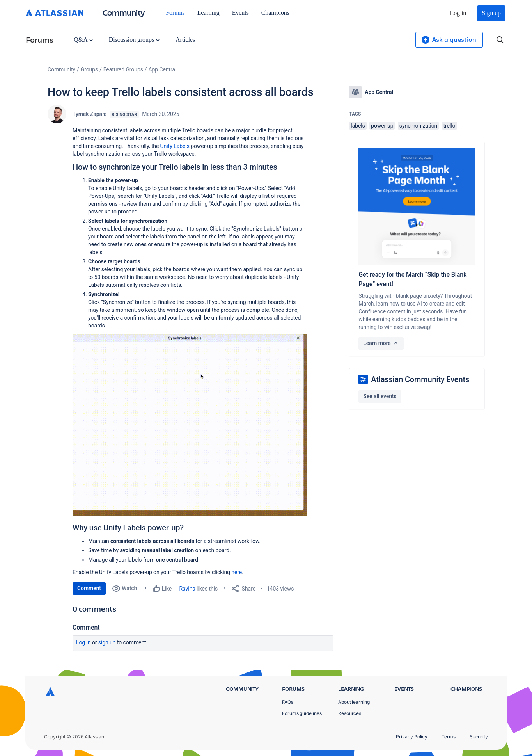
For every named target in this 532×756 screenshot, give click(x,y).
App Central (163, 69)
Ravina (187, 589)
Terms (449, 737)
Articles (185, 40)
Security (479, 737)
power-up (382, 126)
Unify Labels (175, 146)
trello (450, 126)
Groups (89, 69)
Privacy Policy (412, 737)
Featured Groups (123, 69)
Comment (89, 588)
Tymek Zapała (90, 114)
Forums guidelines (302, 713)
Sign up (491, 13)
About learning (354, 702)
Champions (275, 13)
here (237, 572)
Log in (458, 13)
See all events (380, 396)
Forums (175, 13)
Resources (350, 713)
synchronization (418, 126)
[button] (190, 425)
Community (124, 12)
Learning (208, 13)
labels (358, 126)
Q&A (83, 40)
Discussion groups (134, 40)
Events (240, 13)
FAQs (288, 702)
